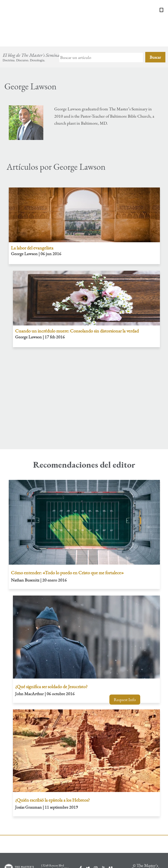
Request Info (125, 700)
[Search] (101, 29)
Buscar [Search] (155, 29)
